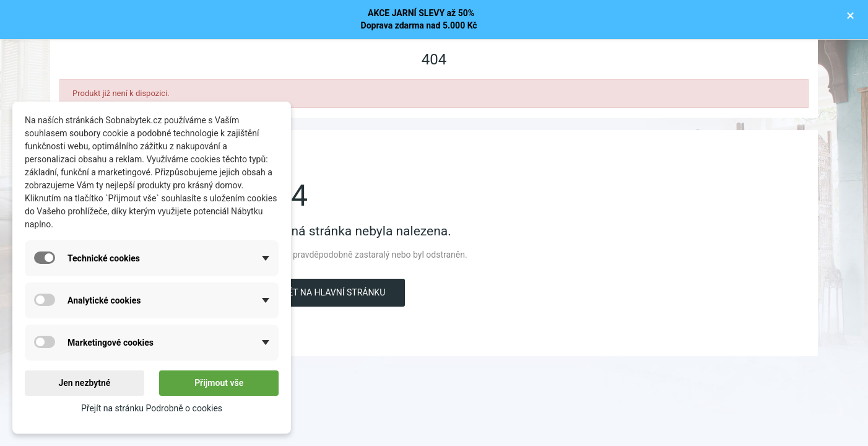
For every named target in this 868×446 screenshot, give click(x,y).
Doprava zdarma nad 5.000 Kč (419, 25)
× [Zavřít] (850, 15)
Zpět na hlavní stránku (331, 292)
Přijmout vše (219, 383)
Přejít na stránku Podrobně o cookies (152, 408)
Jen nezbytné (84, 383)
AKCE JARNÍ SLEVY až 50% (419, 13)
